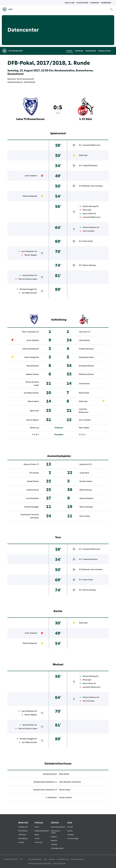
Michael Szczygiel (27, 289)
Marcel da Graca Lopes (28, 279)
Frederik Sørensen (90, 166)
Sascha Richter (28, 275)
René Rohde (30, 82)
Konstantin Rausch (86, 366)
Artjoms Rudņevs (90, 227)
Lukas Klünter (84, 340)
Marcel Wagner (31, 255)
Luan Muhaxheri (28, 251)
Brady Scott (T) (86, 464)
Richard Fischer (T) (31, 464)
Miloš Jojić (83, 155)
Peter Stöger (84, 428)
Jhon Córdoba (97, 186)
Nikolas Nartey (86, 490)
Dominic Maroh (86, 481)
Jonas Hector (84, 384)
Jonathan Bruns (33, 490)
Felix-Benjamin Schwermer (70, 782)
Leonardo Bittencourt (91, 145)
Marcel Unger (65, 790)
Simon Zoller (88, 214)
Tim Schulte (34, 473)
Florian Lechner (66, 798)
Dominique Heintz (86, 357)
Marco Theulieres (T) (30, 332)
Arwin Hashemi (31, 176)
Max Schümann (33, 366)
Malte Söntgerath (30, 196)
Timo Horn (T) (85, 332)
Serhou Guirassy (89, 206)
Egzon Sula (34, 411)
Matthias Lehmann (86, 374)
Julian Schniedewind (31, 349)
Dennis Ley (34, 428)
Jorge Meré (84, 473)
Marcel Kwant (33, 401)
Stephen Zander (32, 374)
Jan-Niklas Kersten (29, 293)
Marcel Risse (84, 393)
